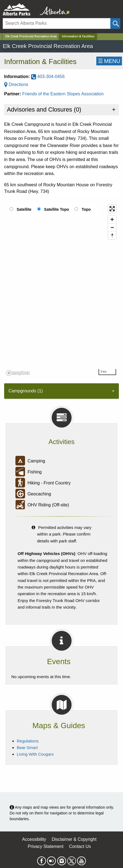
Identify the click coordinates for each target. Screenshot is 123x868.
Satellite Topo (57, 209)
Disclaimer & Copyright (74, 839)
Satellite (24, 209)
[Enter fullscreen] (112, 209)
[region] (61, 290)
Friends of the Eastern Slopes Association (63, 94)
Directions (16, 84)
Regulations (28, 741)
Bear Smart (27, 748)
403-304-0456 (48, 77)
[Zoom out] (112, 227)
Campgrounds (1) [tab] (26, 391)
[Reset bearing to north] (112, 235)
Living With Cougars (35, 754)
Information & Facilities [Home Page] (78, 36)
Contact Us (80, 846)
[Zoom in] (112, 219)
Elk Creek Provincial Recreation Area (31, 36)
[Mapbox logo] (18, 373)
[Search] (57, 23)
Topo (86, 209)
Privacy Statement (46, 846)
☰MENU (109, 61)
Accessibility (34, 839)
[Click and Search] (115, 23)
